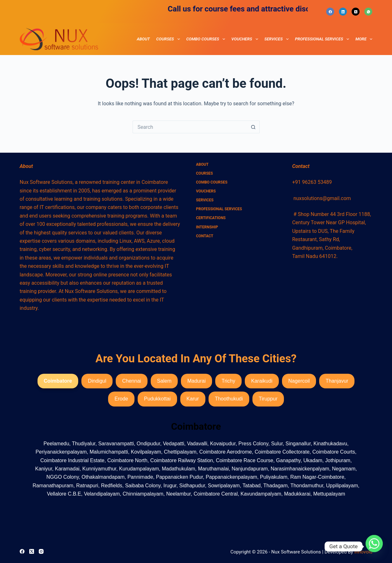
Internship (207, 227)
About (143, 39)
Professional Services (323, 39)
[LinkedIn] (343, 12)
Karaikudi (262, 381)
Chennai (132, 381)
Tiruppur (268, 399)
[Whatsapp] (374, 546)
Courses (169, 39)
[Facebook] (330, 12)
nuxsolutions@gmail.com (322, 198)
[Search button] (253, 127)
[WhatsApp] (368, 12)
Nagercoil (299, 381)
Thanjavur (337, 381)
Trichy (228, 381)
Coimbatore (58, 381)
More (364, 39)
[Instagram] (41, 551)
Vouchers (246, 39)
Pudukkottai (157, 399)
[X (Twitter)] (356, 12)
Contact (205, 236)
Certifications (211, 218)
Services (278, 39)
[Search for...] (190, 127)
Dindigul (97, 381)
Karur (193, 399)
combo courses (207, 39)
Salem (164, 381)
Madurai (196, 381)
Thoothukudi (229, 399)
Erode (121, 399)
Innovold (363, 552)
